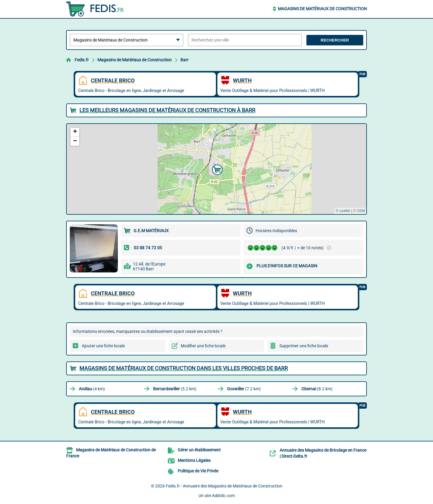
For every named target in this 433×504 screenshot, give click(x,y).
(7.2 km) (244, 389)
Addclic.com (223, 496)
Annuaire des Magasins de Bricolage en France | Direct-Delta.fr (323, 453)
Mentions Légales (194, 460)
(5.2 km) (175, 389)
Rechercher (335, 40)
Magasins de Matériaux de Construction (322, 9)
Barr (184, 60)
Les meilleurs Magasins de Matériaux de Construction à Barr (167, 110)
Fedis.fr (82, 60)
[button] (216, 169)
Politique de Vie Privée (198, 471)
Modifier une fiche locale (203, 346)
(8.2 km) (317, 389)
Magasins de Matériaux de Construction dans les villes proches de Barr (184, 368)
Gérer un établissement (199, 450)
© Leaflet (343, 211)
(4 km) (92, 389)
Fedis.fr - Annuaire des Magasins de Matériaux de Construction (224, 486)
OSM (361, 211)
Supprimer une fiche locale (304, 346)
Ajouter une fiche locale (103, 346)
